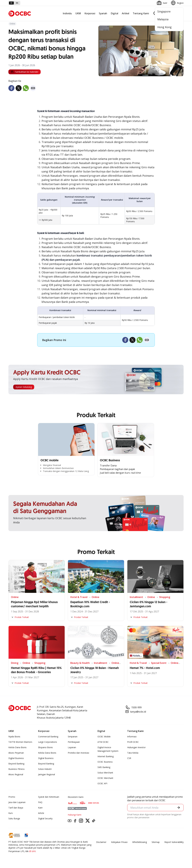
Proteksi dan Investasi (78, 753)
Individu (67, 13)
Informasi (132, 737)
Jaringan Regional (46, 774)
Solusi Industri (45, 769)
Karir (40, 808)
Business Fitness (16, 769)
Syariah (103, 13)
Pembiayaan (74, 742)
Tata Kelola (133, 753)
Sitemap (156, 842)
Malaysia (163, 19)
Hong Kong (164, 27)
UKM (78, 13)
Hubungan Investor (136, 747)
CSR (129, 758)
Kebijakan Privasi (119, 842)
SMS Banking (104, 767)
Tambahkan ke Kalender (25, 72)
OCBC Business (105, 762)
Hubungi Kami (75, 815)
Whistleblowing (140, 842)
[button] (178, 808)
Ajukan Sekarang (24, 387)
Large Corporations (48, 742)
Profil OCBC (133, 742)
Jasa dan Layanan (17, 802)
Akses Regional (16, 774)
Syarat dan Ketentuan (49, 797)
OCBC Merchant (105, 778)
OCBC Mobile (104, 737)
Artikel (125, 13)
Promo (12, 797)
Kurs (11, 813)
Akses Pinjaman (16, 753)
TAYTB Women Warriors (20, 742)
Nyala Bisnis (14, 737)
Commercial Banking (48, 737)
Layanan (72, 747)
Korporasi (90, 13)
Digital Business (16, 758)
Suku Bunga (14, 818)
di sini (32, 851)
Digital (114, 13)
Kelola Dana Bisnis (17, 747)
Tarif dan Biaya (16, 808)
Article (41, 813)
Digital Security (45, 818)
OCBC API (102, 783)
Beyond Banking (16, 764)
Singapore (164, 11)
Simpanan (73, 737)
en (17, 3)
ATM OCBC (103, 742)
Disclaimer (101, 842)
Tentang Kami (141, 13)
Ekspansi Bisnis (45, 747)
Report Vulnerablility (174, 842)
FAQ (40, 802)
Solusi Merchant (105, 773)
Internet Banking (106, 756)
